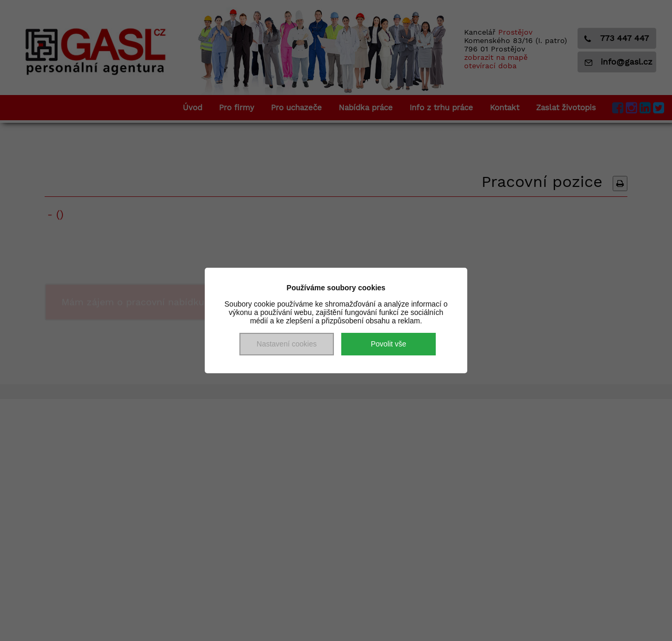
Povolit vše (388, 344)
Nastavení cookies (287, 344)
